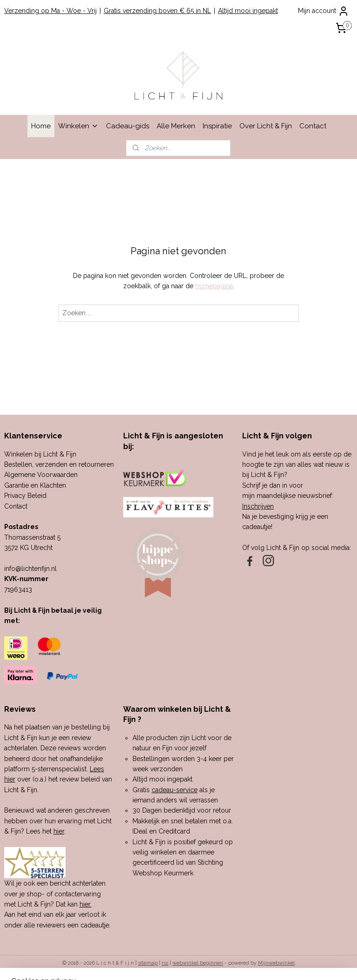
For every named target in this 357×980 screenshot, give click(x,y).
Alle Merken (176, 126)
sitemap (148, 963)
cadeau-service (175, 790)
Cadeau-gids (128, 126)
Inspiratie (217, 126)
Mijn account (324, 11)
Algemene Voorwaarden (41, 475)
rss (165, 963)
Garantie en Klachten (35, 485)
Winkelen (78, 126)
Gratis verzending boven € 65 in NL (157, 11)
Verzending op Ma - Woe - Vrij (50, 11)
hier (59, 831)
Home (41, 126)
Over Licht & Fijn (266, 126)
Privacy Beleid (25, 496)
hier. (86, 904)
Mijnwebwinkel (276, 963)
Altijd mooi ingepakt (248, 11)
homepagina (214, 286)
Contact (313, 126)
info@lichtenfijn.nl (30, 569)
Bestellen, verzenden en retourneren (59, 464)
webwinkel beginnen (198, 963)
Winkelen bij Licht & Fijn (40, 454)
